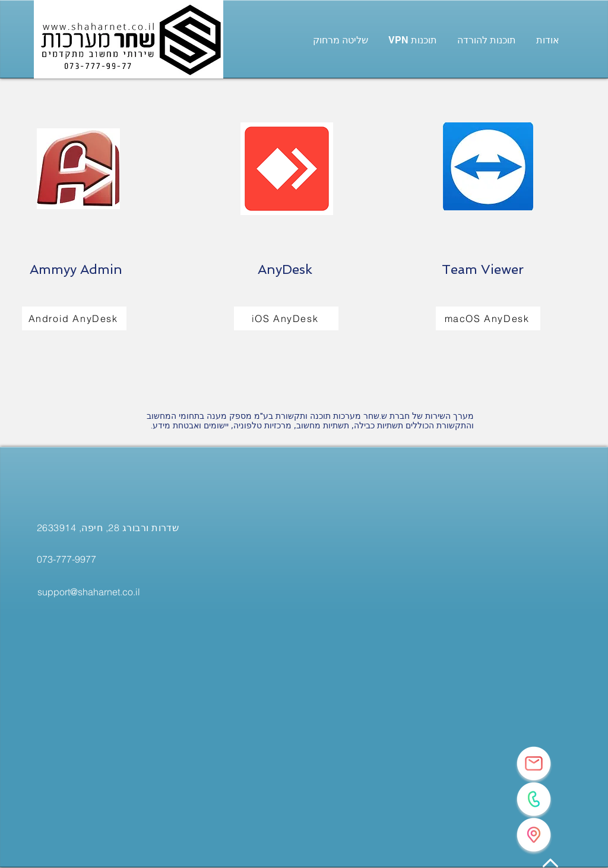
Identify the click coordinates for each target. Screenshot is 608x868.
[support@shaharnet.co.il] (88, 592)
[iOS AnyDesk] (286, 318)
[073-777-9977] (66, 559)
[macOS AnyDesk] (488, 318)
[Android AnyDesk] (74, 318)
